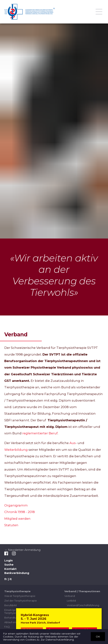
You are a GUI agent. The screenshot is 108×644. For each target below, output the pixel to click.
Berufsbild (10, 605)
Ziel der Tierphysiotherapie (21, 601)
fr (6, 579)
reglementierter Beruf (40, 433)
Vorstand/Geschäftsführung (83, 605)
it (11, 579)
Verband (70, 596)
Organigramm (16, 505)
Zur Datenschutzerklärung (57, 640)
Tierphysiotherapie (17, 591)
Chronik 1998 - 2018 (20, 512)
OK (98, 636)
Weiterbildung (16, 450)
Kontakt (10, 569)
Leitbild (71, 601)
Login (9, 561)
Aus (73, 443)
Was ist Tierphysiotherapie (20, 596)
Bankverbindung (17, 573)
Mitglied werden (17, 519)
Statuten (11, 525)
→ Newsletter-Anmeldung (22, 550)
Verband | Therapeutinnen (82, 591)
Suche (9, 565)
